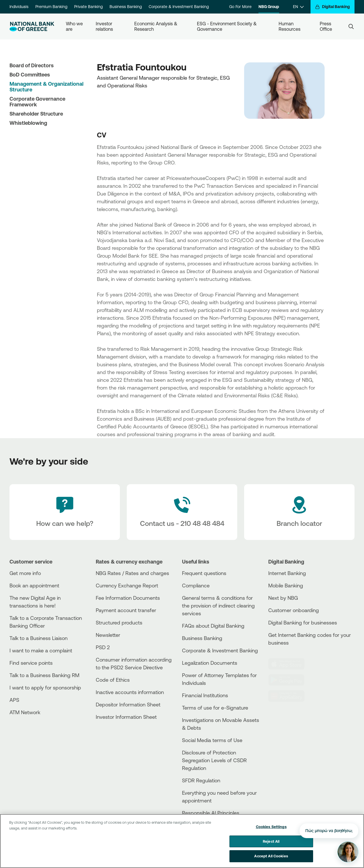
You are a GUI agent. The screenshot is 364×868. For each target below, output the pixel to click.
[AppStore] (290, 664)
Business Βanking (202, 638)
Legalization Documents (210, 663)
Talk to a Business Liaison (39, 638)
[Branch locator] (299, 512)
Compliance (196, 585)
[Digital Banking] (333, 7)
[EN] (298, 7)
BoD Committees (30, 74)
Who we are (75, 26)
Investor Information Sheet (126, 717)
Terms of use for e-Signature (215, 708)
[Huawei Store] (290, 696)
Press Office (326, 26)
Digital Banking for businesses (303, 622)
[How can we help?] (65, 512)
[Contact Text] (182, 512)
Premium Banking (51, 7)
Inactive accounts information (130, 692)
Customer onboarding (294, 610)
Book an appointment (34, 585)
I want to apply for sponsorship (45, 687)
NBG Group (269, 7)
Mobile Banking (286, 585)
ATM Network (25, 712)
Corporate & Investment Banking (179, 7)
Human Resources (290, 26)
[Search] (351, 26)
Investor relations (105, 26)
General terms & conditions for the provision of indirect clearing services (218, 606)
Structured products (119, 622)
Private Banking (88, 7)
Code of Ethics (113, 680)
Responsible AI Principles (211, 813)
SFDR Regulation (201, 780)
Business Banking (126, 7)
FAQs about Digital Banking (213, 626)
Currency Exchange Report (127, 585)
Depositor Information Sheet (128, 704)
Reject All (271, 841)
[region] (182, 841)
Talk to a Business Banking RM (44, 675)
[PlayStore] (290, 680)
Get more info (25, 573)
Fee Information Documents (128, 598)
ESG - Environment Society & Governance (227, 26)
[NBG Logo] (32, 27)
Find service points (31, 663)
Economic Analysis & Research (156, 26)
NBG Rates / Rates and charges (132, 573)
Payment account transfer (126, 610)
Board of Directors (32, 65)
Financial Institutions (205, 695)
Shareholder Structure (36, 114)
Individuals (19, 7)
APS (14, 700)
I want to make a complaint (41, 650)
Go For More (240, 7)
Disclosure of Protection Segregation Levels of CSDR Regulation (214, 760)
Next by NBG (283, 598)
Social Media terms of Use (212, 740)
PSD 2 (103, 647)
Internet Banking (287, 573)
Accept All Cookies (271, 856)
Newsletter (108, 635)
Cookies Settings (271, 827)
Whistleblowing (28, 123)
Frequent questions (204, 573)
